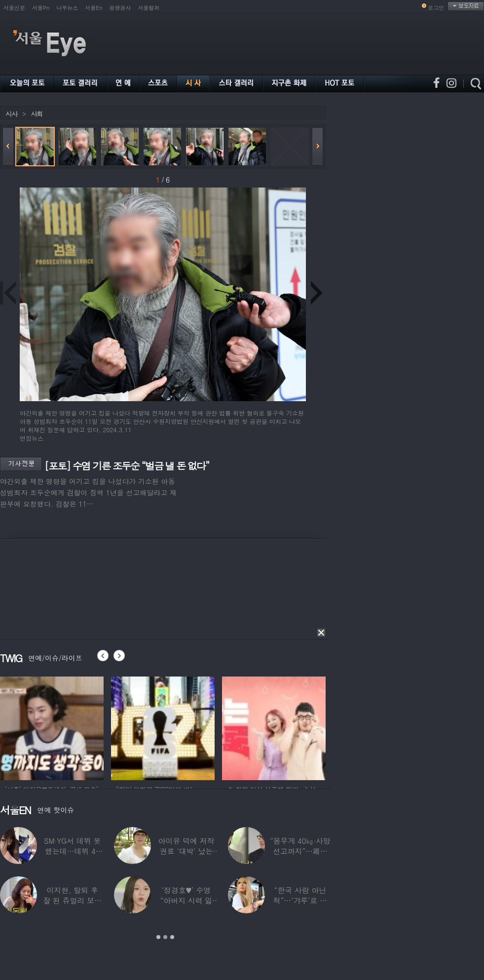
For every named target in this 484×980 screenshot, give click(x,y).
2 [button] (165, 937)
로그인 (436, 8)
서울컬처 (149, 8)
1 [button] (158, 937)
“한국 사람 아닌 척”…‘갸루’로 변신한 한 (300, 900)
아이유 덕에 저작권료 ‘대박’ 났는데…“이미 (186, 851)
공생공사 (120, 8)
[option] (113, 727)
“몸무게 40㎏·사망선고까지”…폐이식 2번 (300, 851)
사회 (37, 114)
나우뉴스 (67, 8)
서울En (93, 8)
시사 (11, 114)
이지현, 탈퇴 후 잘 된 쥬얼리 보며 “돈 (72, 900)
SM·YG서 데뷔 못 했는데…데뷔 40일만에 (72, 851)
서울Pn (41, 8)
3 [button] (172, 937)
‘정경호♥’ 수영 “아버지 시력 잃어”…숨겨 (186, 900)
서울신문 (14, 8)
